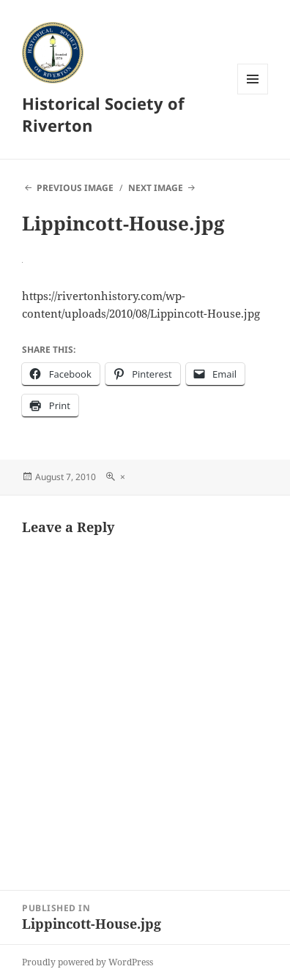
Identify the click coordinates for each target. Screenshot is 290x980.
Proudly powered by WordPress (88, 962)
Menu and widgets (253, 94)
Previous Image (75, 188)
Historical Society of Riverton (103, 114)
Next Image (156, 188)
